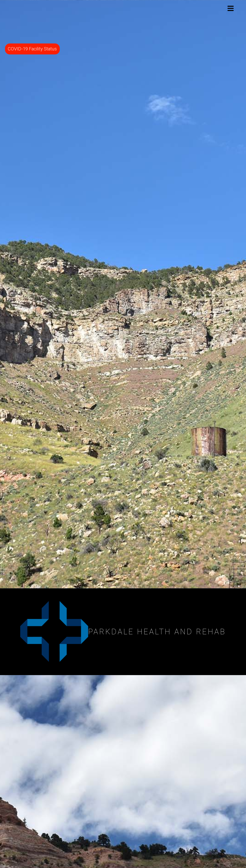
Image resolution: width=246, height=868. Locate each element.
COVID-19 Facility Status (32, 49)
